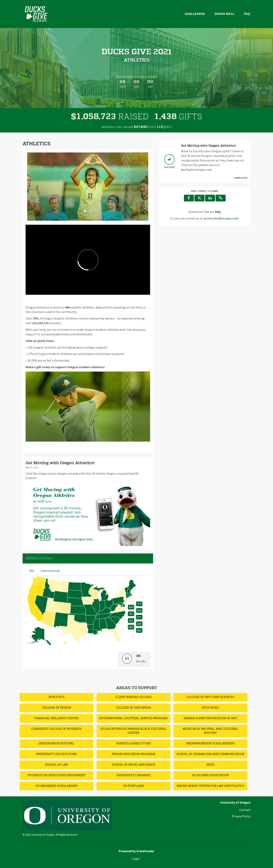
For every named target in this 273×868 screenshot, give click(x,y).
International (50, 571)
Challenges (195, 14)
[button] (36, 187)
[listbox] (88, 187)
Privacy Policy (241, 816)
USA (31, 571)
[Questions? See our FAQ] (218, 212)
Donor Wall (225, 14)
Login (136, 859)
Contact (245, 810)
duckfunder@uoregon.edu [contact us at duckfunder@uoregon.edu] (221, 219)
